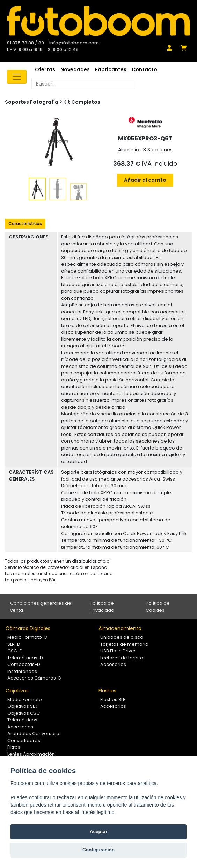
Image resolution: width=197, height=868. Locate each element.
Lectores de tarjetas (123, 658)
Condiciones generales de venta (41, 607)
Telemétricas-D (25, 658)
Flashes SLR (113, 700)
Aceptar (99, 832)
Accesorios (113, 664)
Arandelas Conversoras (35, 733)
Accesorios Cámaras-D (34, 678)
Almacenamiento (120, 628)
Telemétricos (22, 720)
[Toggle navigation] (17, 77)
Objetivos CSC (24, 713)
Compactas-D (24, 664)
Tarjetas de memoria (124, 644)
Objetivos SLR (22, 706)
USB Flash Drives (118, 651)
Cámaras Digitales (28, 628)
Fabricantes (111, 69)
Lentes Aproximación (31, 754)
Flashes (107, 691)
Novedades (75, 69)
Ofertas (45, 69)
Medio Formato (25, 700)
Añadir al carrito (145, 180)
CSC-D (15, 651)
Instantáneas (22, 671)
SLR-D (14, 644)
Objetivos (17, 691)
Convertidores (24, 740)
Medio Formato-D (27, 637)
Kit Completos (82, 102)
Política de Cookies (158, 607)
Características (25, 224)
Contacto (144, 69)
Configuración (98, 850)
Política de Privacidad (102, 607)
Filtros (14, 747)
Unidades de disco (122, 637)
